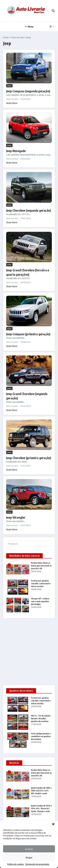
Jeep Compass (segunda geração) (28, 91)
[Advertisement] (29, 652)
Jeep (9, 86)
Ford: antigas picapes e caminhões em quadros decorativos (41, 736)
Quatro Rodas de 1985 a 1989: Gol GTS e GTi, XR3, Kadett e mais (41, 791)
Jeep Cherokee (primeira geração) (29, 458)
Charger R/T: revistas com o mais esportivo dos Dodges (40, 601)
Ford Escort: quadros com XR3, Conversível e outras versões (41, 584)
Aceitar (29, 849)
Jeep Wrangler (16, 517)
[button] (53, 824)
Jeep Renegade (16, 151)
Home (6, 37)
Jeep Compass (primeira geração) (28, 334)
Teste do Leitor (18, 37)
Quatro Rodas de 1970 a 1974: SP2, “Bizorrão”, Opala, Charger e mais (41, 809)
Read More (12, 103)
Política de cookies (16, 864)
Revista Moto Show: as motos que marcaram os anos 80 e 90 (41, 566)
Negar (29, 857)
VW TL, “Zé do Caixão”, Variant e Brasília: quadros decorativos (41, 719)
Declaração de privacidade (37, 864)
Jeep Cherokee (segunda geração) (29, 210)
